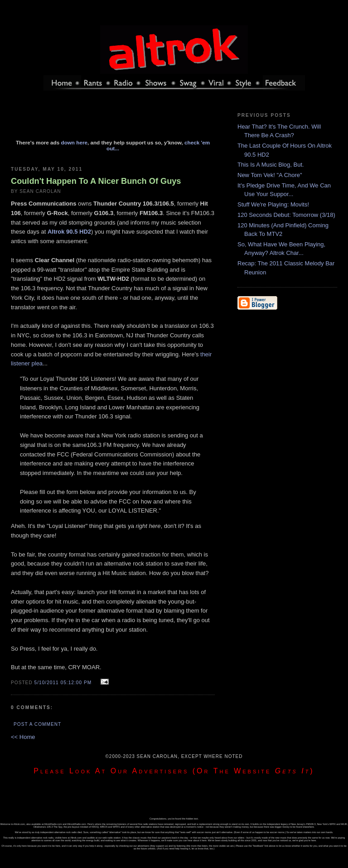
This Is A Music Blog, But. (271, 165)
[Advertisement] (113, 119)
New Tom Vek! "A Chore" (270, 175)
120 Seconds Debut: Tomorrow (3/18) (286, 215)
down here (74, 142)
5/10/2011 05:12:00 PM (63, 683)
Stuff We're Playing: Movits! (273, 204)
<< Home (23, 737)
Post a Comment (37, 724)
